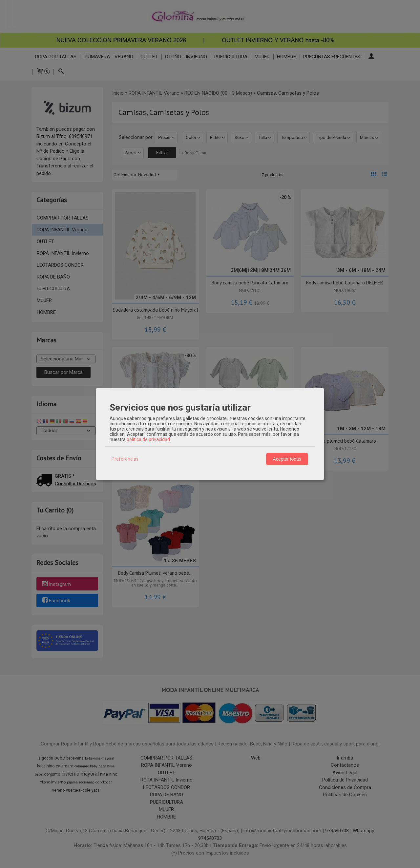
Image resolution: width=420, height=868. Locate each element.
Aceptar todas (287, 459)
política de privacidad (148, 439)
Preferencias (125, 459)
